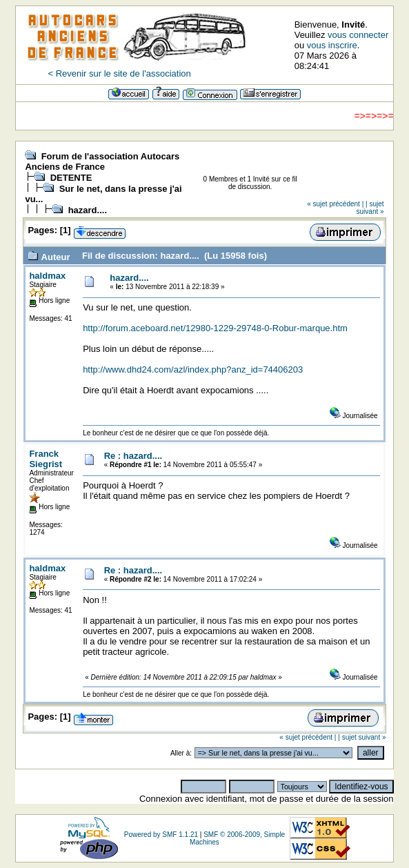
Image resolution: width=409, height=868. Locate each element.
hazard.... (88, 210)
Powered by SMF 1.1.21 (161, 835)
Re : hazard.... (133, 456)
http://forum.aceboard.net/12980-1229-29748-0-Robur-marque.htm (215, 328)
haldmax (47, 276)
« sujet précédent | (335, 204)
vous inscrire (332, 45)
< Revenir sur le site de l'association (119, 73)
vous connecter (358, 35)
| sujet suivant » (370, 208)
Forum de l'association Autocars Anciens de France (102, 161)
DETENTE (71, 178)
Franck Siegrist (46, 459)
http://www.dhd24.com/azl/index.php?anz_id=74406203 (193, 369)
